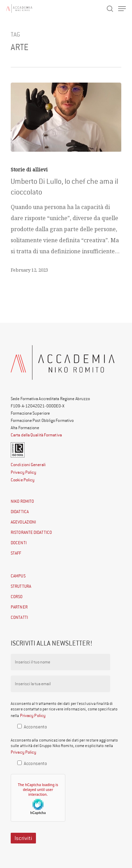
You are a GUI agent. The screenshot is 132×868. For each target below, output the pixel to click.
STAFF (16, 553)
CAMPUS (18, 576)
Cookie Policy (23, 480)
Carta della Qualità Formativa (36, 435)
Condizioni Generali (28, 465)
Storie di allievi (29, 169)
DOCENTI (19, 543)
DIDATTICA (20, 512)
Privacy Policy (23, 472)
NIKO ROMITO (22, 501)
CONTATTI (19, 617)
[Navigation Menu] (122, 9)
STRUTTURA (21, 586)
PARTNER (19, 607)
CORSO (17, 597)
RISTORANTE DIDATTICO (31, 532)
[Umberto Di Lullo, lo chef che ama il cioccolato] (66, 117)
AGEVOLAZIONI (23, 522)
